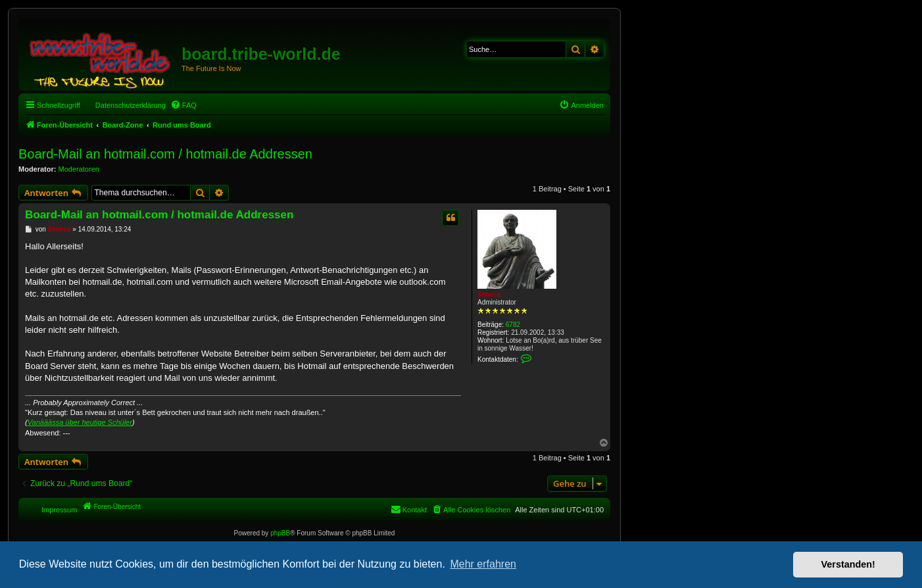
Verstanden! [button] (848, 564)
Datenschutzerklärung (131, 105)
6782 (513, 325)
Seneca (489, 294)
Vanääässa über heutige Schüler (80, 422)
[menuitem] (183, 105)
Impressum (59, 510)
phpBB (280, 533)
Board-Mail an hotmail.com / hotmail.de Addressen (165, 154)
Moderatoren (79, 169)
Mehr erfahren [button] (483, 564)
